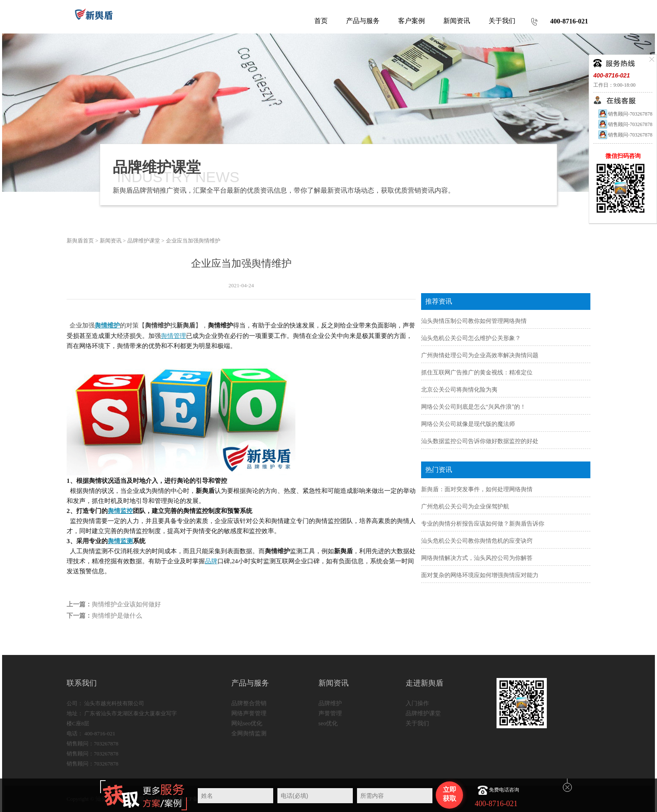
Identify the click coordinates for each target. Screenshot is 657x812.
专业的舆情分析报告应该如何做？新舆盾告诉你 (483, 524)
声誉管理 (330, 713)
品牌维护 (330, 703)
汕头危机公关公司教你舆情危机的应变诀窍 (477, 541)
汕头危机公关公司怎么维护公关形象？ (471, 338)
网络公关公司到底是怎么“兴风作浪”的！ (473, 407)
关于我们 (417, 723)
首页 (321, 21)
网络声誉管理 (249, 713)
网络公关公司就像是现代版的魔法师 (468, 424)
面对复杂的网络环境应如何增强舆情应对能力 (480, 575)
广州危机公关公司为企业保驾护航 (465, 507)
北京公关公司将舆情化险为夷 (459, 390)
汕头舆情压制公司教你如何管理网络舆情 (474, 321)
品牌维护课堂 (144, 241)
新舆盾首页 (80, 241)
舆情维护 (107, 325)
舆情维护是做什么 (117, 616)
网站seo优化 (247, 723)
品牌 (211, 561)
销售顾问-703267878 (625, 114)
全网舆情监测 (249, 733)
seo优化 (328, 723)
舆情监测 (120, 541)
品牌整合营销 (249, 703)
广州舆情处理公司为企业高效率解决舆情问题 (480, 355)
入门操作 (417, 703)
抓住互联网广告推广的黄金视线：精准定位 (477, 372)
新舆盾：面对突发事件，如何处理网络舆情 (477, 489)
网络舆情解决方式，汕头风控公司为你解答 (477, 558)
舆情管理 (173, 336)
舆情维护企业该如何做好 (126, 604)
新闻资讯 (111, 241)
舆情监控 (120, 511)
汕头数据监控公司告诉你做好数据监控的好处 (480, 441)
